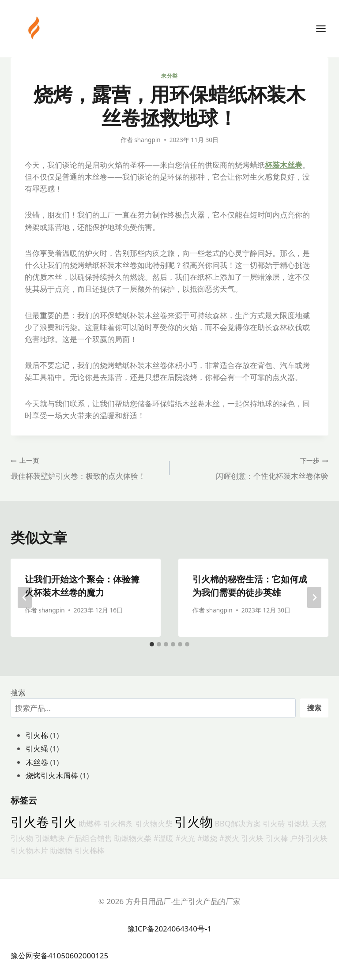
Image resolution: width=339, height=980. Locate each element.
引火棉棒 (90, 850)
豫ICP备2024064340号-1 (169, 929)
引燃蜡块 (50, 838)
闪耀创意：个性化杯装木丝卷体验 (253, 467)
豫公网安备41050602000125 (59, 956)
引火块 (252, 838)
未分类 (169, 75)
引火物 (194, 822)
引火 (64, 822)
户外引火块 (309, 838)
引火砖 (274, 823)
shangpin (147, 140)
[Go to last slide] (25, 597)
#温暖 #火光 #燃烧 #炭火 (196, 838)
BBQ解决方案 (238, 823)
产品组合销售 (90, 838)
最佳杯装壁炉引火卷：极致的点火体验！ (86, 467)
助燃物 (61, 850)
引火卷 (30, 822)
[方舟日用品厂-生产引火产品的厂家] (35, 28)
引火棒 (277, 838)
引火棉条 (118, 823)
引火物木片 (29, 850)
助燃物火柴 (133, 838)
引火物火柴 (154, 823)
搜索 (18, 693)
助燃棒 (90, 823)
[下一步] (314, 597)
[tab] (152, 644)
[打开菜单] (325, 28)
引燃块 (298, 823)
